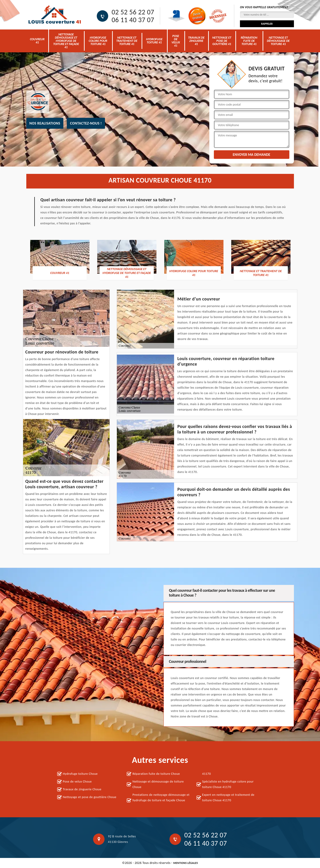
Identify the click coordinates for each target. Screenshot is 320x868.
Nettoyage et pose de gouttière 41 (222, 41)
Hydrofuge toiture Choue (80, 774)
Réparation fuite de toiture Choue (156, 774)
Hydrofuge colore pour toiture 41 (98, 41)
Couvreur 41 (37, 41)
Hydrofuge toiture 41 (154, 41)
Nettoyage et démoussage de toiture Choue (158, 784)
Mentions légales (186, 863)
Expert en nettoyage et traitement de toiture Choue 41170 (228, 798)
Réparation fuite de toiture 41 (249, 41)
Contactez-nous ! (86, 123)
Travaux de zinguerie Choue (82, 789)
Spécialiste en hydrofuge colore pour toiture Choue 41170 (228, 784)
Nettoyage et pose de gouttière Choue (90, 797)
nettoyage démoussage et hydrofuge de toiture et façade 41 (66, 41)
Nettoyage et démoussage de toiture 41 (278, 41)
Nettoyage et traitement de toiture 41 (127, 41)
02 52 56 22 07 (133, 12)
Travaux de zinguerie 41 (196, 41)
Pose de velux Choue (77, 782)
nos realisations (45, 123)
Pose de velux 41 (176, 41)
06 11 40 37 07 (133, 20)
